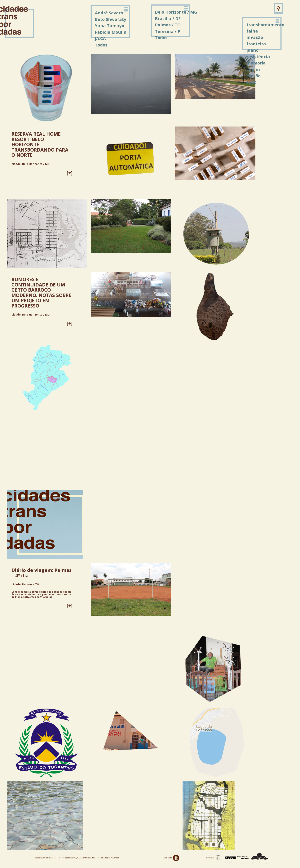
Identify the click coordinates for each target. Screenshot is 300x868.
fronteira (256, 44)
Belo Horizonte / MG (176, 12)
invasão (255, 37)
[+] (70, 173)
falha (252, 31)
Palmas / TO (168, 25)
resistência (258, 56)
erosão (254, 76)
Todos (161, 38)
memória (256, 63)
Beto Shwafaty (111, 19)
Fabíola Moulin (111, 32)
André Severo (109, 13)
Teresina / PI (168, 31)
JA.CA (100, 38)
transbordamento (265, 24)
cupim (253, 69)
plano (252, 50)
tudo (251, 82)
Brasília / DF (168, 18)
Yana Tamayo (110, 25)
